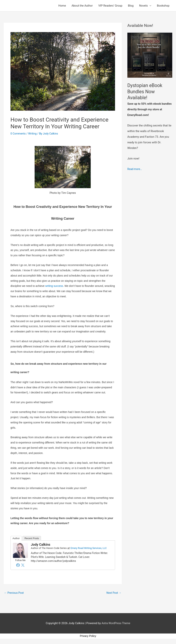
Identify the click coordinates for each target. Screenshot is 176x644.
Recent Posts (32, 538)
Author (16, 538)
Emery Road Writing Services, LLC (89, 548)
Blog (131, 6)
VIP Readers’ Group (110, 6)
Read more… (135, 169)
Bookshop (163, 6)
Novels (143, 6)
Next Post (114, 593)
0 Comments (19, 134)
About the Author (82, 6)
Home (62, 6)
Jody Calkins (41, 544)
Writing (33, 134)
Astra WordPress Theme (116, 624)
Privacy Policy (88, 636)
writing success (54, 286)
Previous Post (14, 593)
